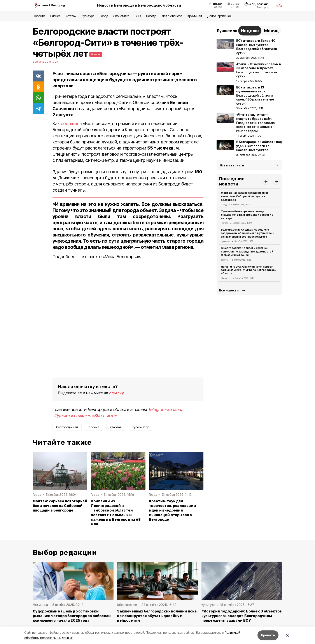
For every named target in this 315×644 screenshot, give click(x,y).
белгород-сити (67, 427)
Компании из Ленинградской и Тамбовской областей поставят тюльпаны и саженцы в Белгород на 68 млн (116, 513)
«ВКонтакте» (104, 416)
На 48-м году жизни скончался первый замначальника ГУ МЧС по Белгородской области (249, 270)
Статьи (71, 16)
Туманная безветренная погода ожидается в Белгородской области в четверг (247, 215)
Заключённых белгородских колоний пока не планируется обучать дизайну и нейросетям (157, 616)
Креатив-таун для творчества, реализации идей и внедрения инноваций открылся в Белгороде (172, 510)
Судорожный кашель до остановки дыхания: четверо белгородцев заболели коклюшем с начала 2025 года (72, 616)
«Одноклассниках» (71, 416)
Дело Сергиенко (219, 16)
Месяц (271, 31)
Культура (88, 16)
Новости (39, 16)
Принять (268, 635)
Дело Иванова (172, 16)
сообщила (71, 124)
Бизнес (55, 16)
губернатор (141, 427)
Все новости (229, 290)
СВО (138, 16)
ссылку (117, 393)
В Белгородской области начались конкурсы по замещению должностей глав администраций (247, 251)
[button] (266, 181)
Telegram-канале (165, 409)
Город (104, 16)
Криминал (195, 16)
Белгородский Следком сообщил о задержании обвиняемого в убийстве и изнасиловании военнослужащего (248, 233)
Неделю (250, 31)
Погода (151, 16)
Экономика (121, 16)
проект (94, 427)
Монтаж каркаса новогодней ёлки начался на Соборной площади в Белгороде (60, 506)
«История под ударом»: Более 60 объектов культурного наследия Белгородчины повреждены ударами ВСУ (242, 616)
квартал (116, 427)
